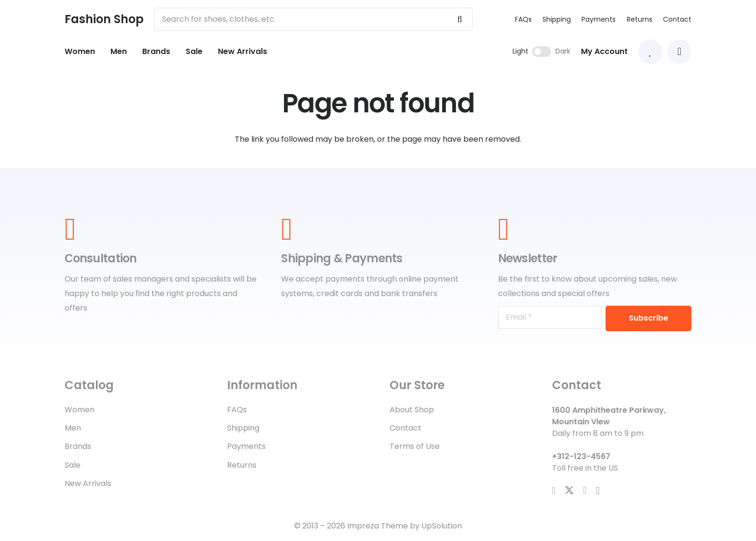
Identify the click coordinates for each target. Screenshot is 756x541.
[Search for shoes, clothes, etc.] (313, 19)
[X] (569, 490)
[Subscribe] (648, 319)
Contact (677, 19)
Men (73, 428)
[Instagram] (598, 491)
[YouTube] (585, 490)
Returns (640, 19)
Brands (78, 446)
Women (80, 410)
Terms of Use (415, 446)
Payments (599, 19)
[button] (679, 52)
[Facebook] (554, 490)
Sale (73, 465)
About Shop (412, 410)
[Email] (550, 317)
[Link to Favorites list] (650, 52)
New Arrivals (88, 483)
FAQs (523, 19)
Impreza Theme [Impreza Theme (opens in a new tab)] (378, 526)
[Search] (459, 19)
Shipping (557, 19)
